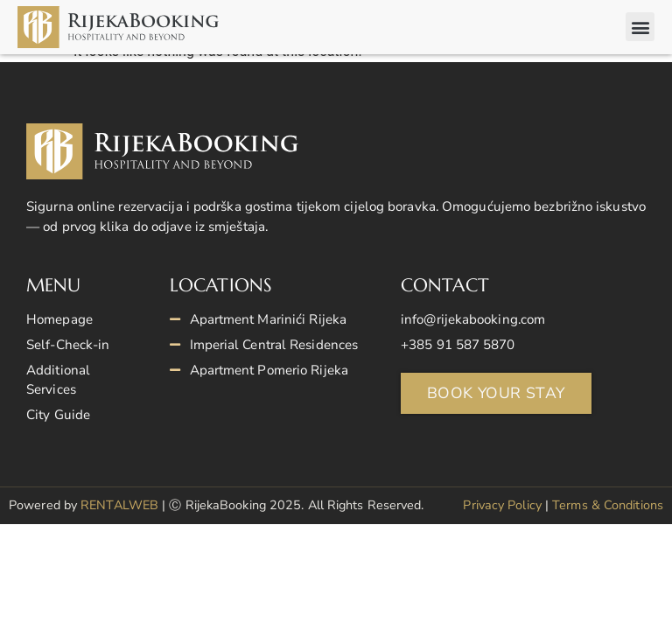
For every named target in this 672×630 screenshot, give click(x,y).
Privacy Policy (502, 518)
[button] (640, 27)
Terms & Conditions (608, 518)
